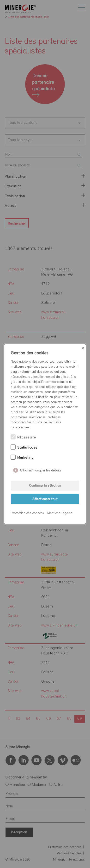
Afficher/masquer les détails (40, 470)
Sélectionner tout (45, 499)
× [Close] (83, 348)
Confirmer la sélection (45, 486)
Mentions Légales (60, 513)
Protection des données (27, 513)
